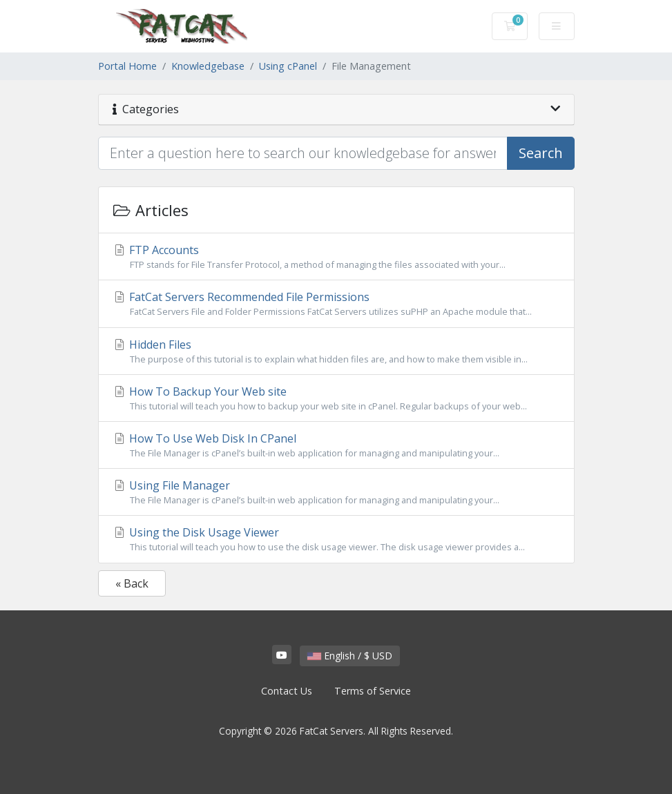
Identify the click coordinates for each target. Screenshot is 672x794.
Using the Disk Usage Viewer (336, 539)
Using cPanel (288, 66)
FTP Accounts (336, 257)
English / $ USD (350, 656)
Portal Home (127, 66)
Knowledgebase (208, 66)
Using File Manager (336, 492)
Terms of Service (373, 691)
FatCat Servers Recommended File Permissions (336, 304)
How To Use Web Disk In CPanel (336, 445)
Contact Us (287, 691)
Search (541, 153)
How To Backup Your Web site (336, 398)
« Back (132, 583)
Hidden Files (336, 351)
